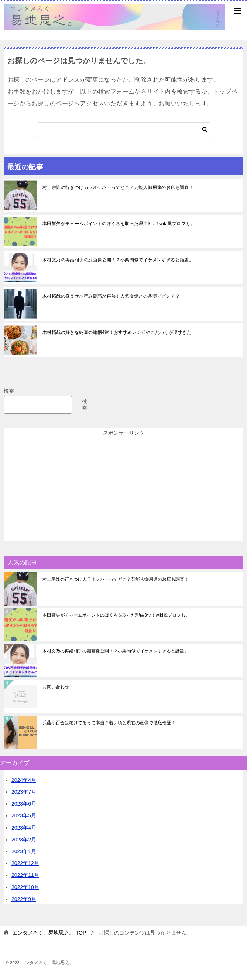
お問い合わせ (56, 687)
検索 (9, 391)
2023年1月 (24, 851)
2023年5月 (24, 815)
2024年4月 (24, 780)
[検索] (124, 130)
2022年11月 (25, 875)
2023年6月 (24, 804)
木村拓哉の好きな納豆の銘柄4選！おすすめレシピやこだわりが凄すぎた (117, 332)
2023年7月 (24, 792)
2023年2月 (24, 840)
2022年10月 (25, 887)
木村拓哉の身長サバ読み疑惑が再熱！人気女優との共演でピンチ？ (111, 296)
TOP (49, 933)
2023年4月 (24, 828)
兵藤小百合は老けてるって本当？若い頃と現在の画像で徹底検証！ (109, 723)
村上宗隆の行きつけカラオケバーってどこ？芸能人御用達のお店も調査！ (118, 187)
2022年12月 (25, 863)
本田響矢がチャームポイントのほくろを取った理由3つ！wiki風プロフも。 (119, 224)
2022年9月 (24, 899)
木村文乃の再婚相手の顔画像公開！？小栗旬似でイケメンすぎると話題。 (118, 260)
